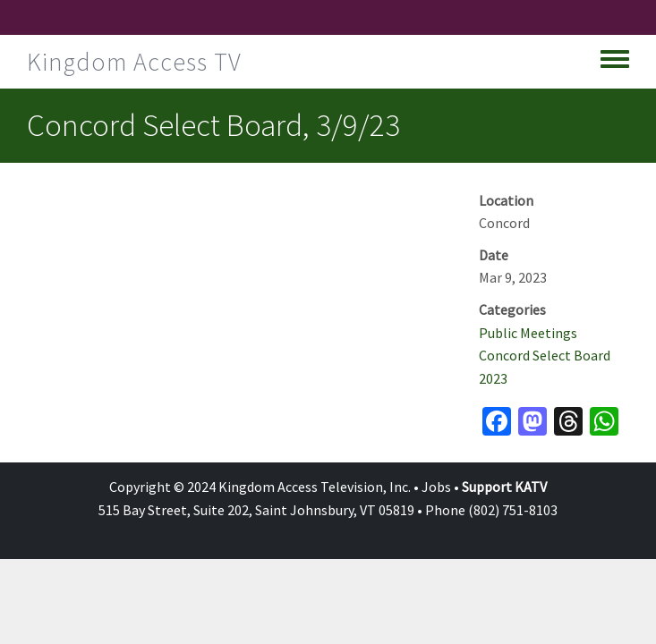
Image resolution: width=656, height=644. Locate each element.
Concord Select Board (545, 355)
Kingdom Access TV (134, 62)
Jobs (436, 487)
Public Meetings (528, 333)
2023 (493, 378)
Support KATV (504, 487)
